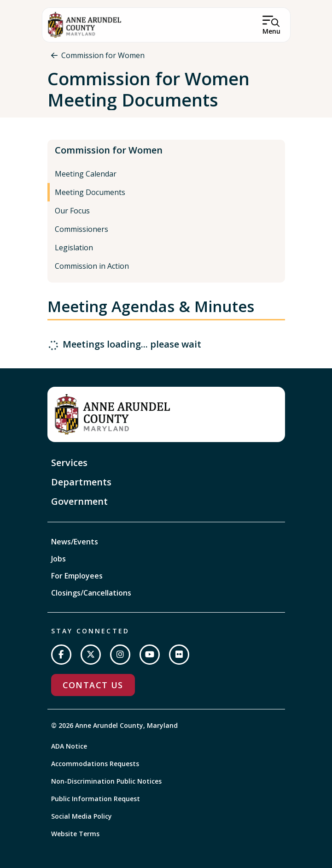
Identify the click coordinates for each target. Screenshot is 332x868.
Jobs (58, 559)
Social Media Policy (82, 816)
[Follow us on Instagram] (120, 655)
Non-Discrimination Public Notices (106, 781)
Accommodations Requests (95, 764)
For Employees (77, 576)
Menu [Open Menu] (271, 31)
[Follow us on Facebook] (61, 655)
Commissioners (82, 229)
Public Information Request (96, 799)
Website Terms (75, 834)
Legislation (74, 248)
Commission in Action (92, 266)
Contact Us (93, 685)
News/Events (75, 542)
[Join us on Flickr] (179, 655)
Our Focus (72, 211)
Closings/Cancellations (91, 593)
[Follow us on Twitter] (91, 655)
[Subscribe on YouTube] (150, 655)
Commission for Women (103, 55)
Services (69, 463)
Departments (81, 482)
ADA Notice (69, 746)
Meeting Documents (90, 192)
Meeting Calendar (86, 174)
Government (79, 501)
